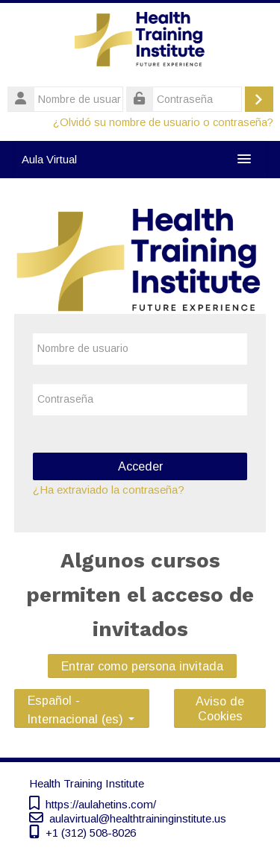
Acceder (140, 466)
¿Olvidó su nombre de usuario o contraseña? (163, 122)
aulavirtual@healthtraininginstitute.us (138, 818)
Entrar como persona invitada (142, 666)
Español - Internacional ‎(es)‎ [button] (81, 698)
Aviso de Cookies (220, 708)
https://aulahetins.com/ (101, 804)
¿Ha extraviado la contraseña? (109, 490)
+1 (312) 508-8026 (91, 833)
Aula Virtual (49, 159)
